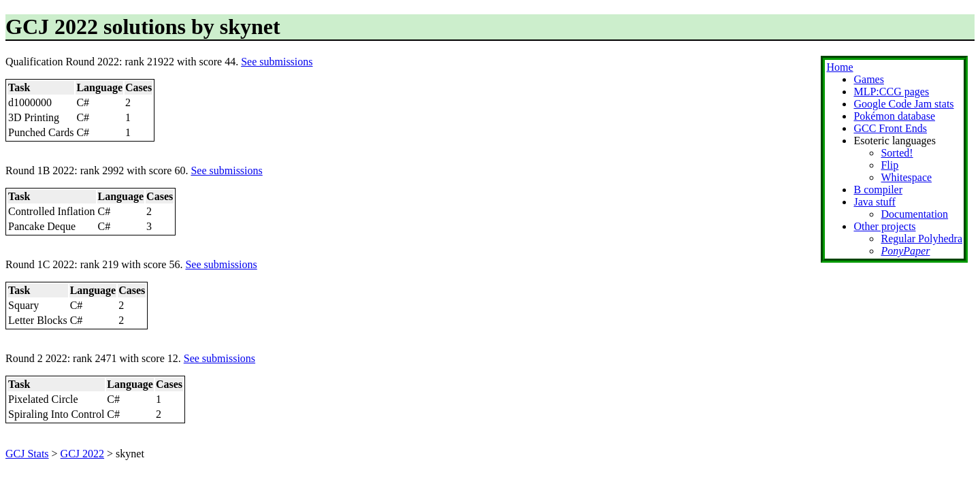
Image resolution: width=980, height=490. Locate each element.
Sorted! (897, 153)
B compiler (878, 190)
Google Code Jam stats (903, 104)
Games (868, 79)
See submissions (277, 62)
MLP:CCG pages (891, 92)
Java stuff (874, 202)
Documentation (914, 214)
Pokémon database (894, 116)
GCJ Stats (27, 454)
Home (839, 67)
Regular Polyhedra (921, 239)
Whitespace (906, 177)
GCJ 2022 (82, 454)
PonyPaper (905, 251)
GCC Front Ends (890, 128)
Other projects (884, 226)
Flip (889, 165)
